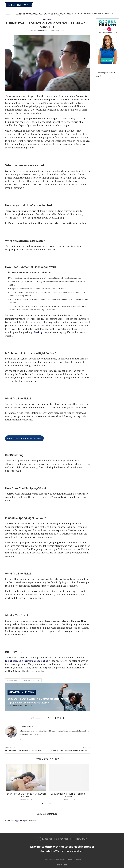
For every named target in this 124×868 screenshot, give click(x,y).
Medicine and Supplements (88, 14)
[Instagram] (79, 839)
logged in (18, 820)
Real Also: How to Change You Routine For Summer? (24, 438)
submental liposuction (31, 680)
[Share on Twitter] (58, 718)
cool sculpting (13, 680)
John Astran (43, 30)
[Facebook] (45, 839)
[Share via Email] (63, 718)
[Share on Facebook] (55, 718)
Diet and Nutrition (53, 14)
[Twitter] (61, 839)
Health (36, 14)
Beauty (108, 14)
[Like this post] (51, 718)
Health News (25, 14)
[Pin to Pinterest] (61, 718)
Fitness (68, 14)
